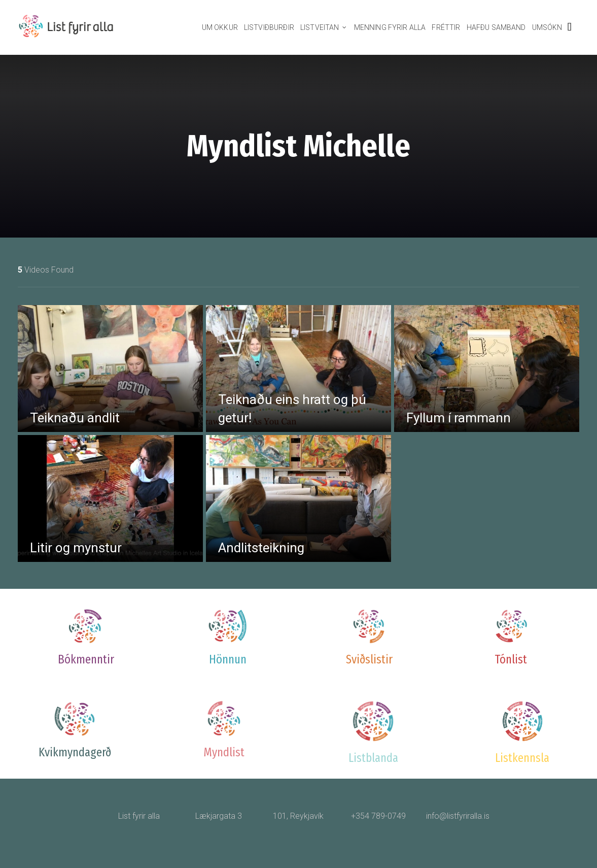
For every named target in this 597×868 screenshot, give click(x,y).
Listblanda (373, 758)
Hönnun (228, 659)
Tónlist (511, 659)
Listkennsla (522, 758)
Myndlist (224, 752)
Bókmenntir (86, 659)
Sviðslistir (369, 659)
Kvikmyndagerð (75, 752)
